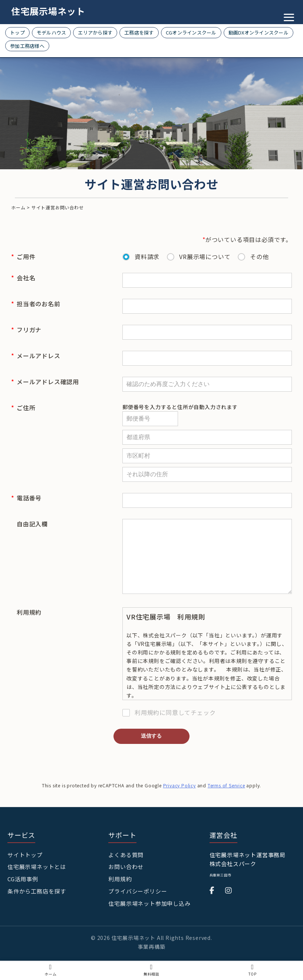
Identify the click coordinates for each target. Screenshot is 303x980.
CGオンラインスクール (191, 32)
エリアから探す (95, 32)
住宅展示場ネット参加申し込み (149, 922)
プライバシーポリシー (138, 909)
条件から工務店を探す (37, 909)
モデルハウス (52, 32)
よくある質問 (126, 873)
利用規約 (120, 897)
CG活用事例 (23, 897)
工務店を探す (139, 32)
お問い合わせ (126, 885)
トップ (17, 32)
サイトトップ (25, 873)
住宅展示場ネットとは (37, 885)
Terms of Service (226, 803)
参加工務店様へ (27, 46)
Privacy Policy (180, 803)
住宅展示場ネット (48, 11)
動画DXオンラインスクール (258, 32)
